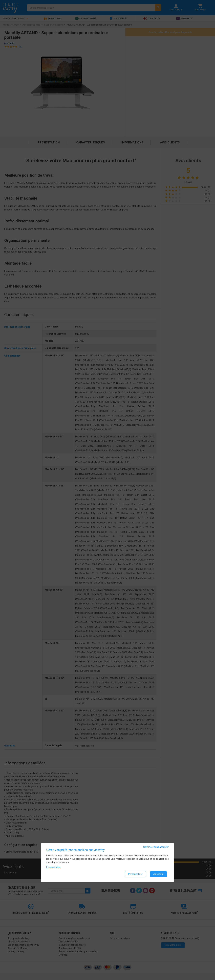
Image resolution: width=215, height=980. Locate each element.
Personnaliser (135, 874)
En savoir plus (53, 867)
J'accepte (158, 874)
